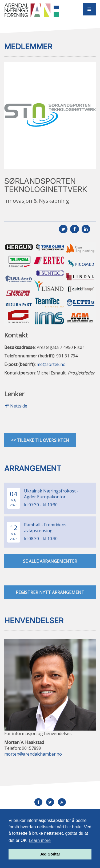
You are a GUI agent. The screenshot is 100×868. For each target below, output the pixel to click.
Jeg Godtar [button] (50, 854)
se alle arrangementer (50, 561)
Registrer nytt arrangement (50, 592)
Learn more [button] (40, 840)
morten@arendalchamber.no (33, 754)
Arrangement (33, 468)
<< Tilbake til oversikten (40, 440)
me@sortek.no (51, 364)
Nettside (16, 406)
